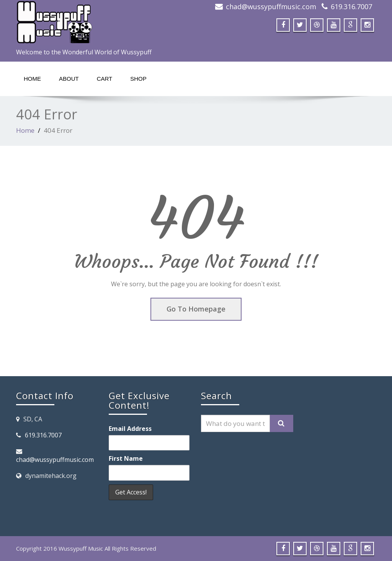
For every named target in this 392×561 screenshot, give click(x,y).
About (69, 79)
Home (32, 79)
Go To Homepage (196, 309)
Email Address (130, 429)
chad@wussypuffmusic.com (271, 7)
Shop (138, 79)
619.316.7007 (351, 7)
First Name (126, 458)
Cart (105, 79)
